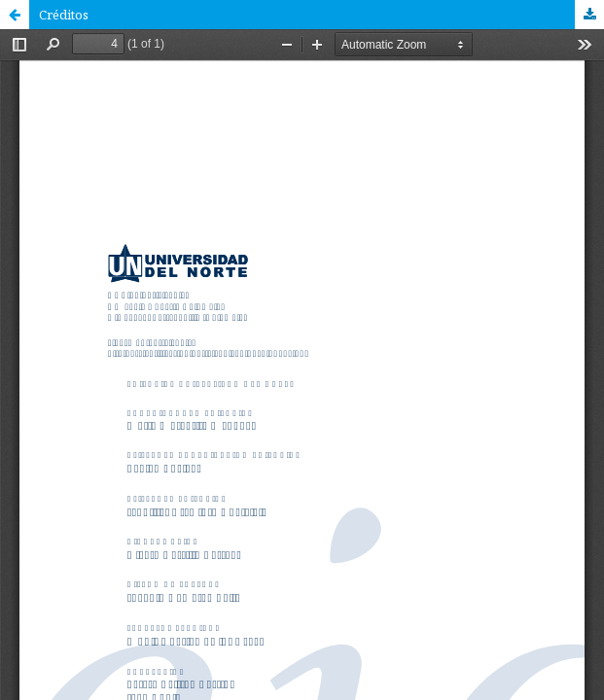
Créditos (64, 15)
